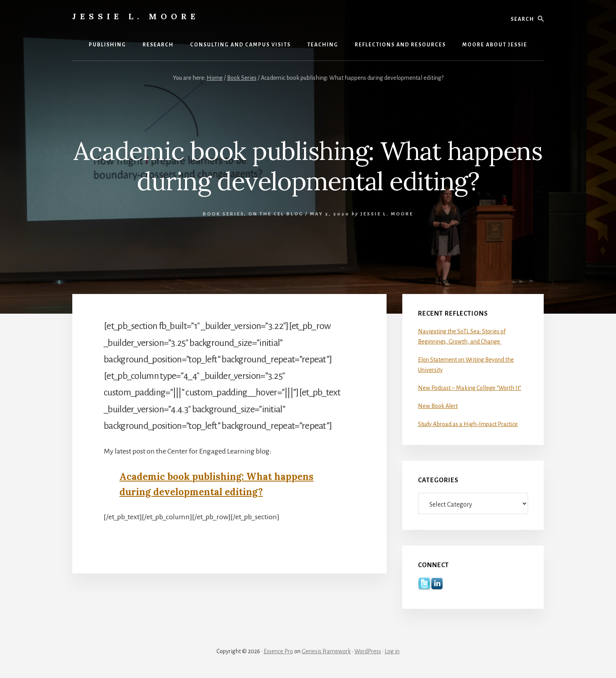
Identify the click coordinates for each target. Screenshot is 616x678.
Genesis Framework (326, 651)
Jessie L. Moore (136, 16)
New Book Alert (438, 406)
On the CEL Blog (276, 214)
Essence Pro (278, 651)
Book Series (223, 214)
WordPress (368, 651)
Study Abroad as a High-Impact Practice (468, 424)
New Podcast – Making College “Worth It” (470, 388)
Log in (392, 651)
